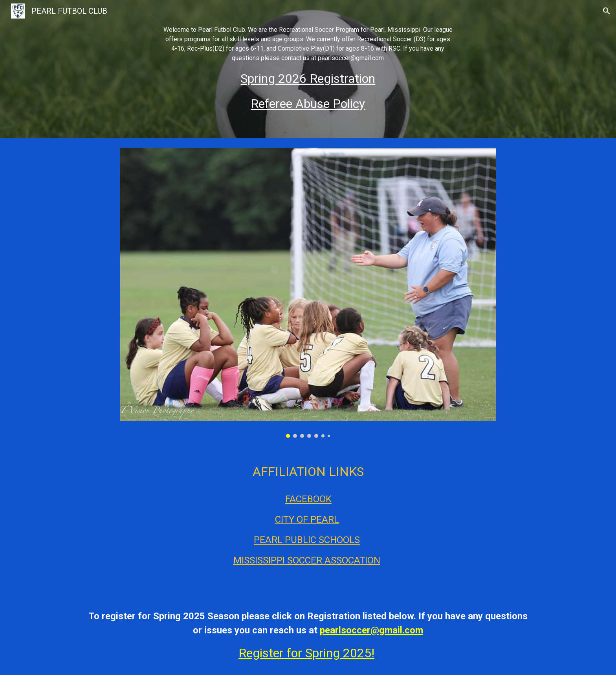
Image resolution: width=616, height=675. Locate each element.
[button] (607, 11)
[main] (308, 69)
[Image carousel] (308, 293)
